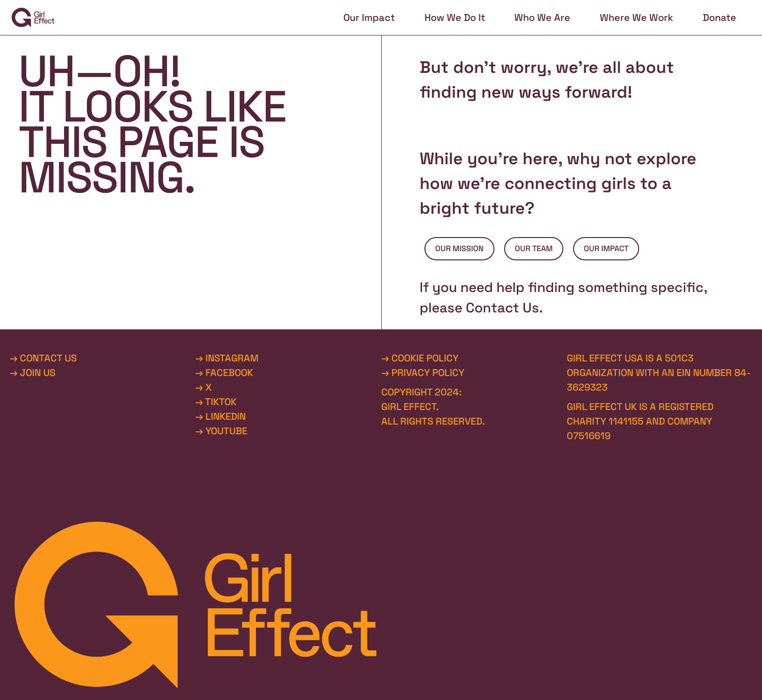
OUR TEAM (534, 248)
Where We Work (636, 17)
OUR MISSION (459, 248)
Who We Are (542, 17)
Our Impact (369, 17)
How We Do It (455, 17)
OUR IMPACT (606, 248)
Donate (720, 17)
